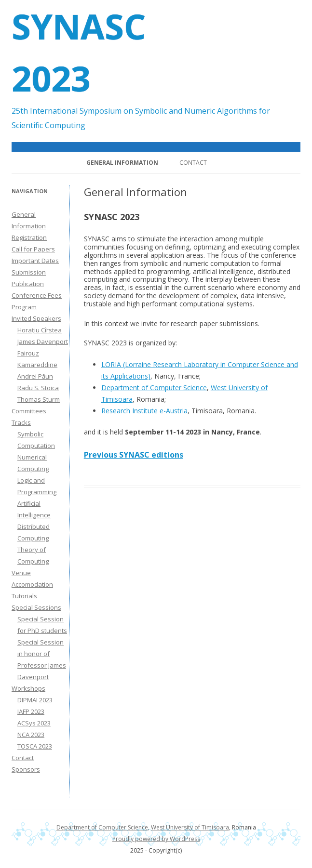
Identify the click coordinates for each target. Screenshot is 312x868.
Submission (29, 272)
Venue (21, 573)
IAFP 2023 (31, 711)
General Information (122, 163)
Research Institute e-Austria (144, 411)
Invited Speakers (36, 318)
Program (24, 307)
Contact (193, 163)
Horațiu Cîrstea (40, 330)
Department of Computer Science (154, 388)
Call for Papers (33, 249)
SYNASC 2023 (79, 52)
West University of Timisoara (190, 827)
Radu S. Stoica (38, 388)
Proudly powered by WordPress (156, 839)
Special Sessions (36, 607)
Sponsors (26, 769)
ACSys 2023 (34, 723)
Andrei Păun (35, 376)
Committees (29, 411)
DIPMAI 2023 (35, 700)
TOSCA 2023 (35, 746)
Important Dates (35, 261)
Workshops (28, 688)
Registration (29, 237)
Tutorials (24, 596)
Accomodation (32, 584)
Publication (28, 284)
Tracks (21, 422)
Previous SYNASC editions (134, 455)
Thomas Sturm (39, 399)
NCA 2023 (31, 735)
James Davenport (43, 342)
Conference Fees (37, 295)
